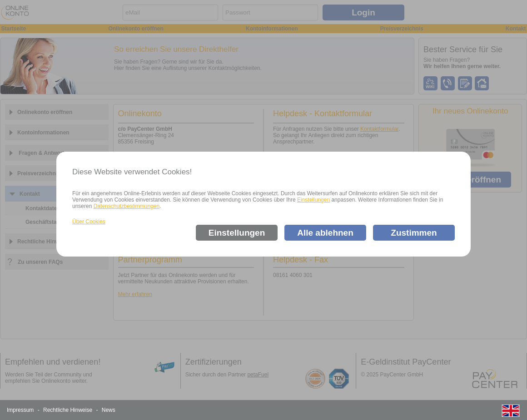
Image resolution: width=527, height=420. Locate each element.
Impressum (20, 410)
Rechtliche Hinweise (68, 410)
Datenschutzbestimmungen (127, 206)
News (109, 410)
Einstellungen (313, 200)
